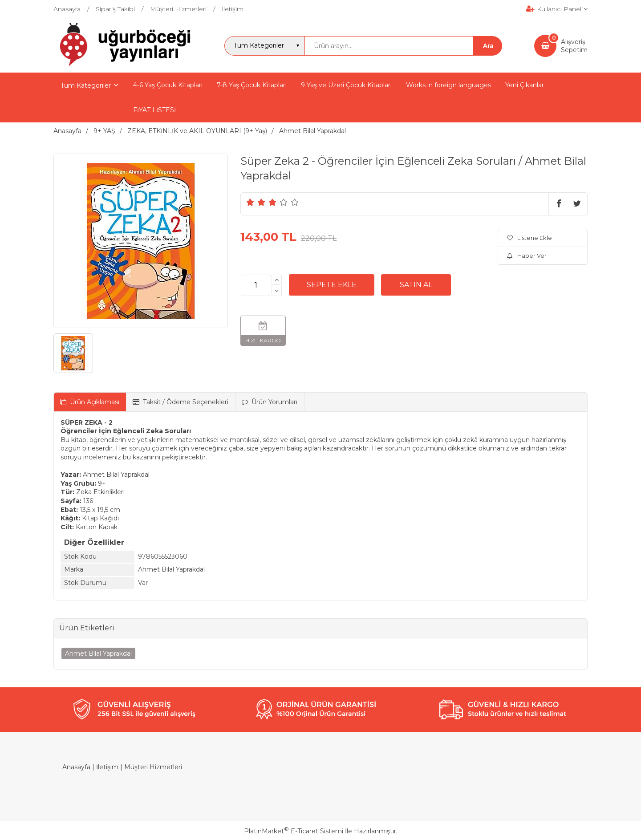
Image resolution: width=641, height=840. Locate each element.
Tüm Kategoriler (86, 85)
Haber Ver (527, 256)
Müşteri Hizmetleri (153, 767)
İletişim (107, 767)
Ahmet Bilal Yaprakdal (98, 653)
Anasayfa (76, 767)
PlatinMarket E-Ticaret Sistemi (294, 831)
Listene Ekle (529, 238)
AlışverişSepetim (574, 46)
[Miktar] (256, 285)
